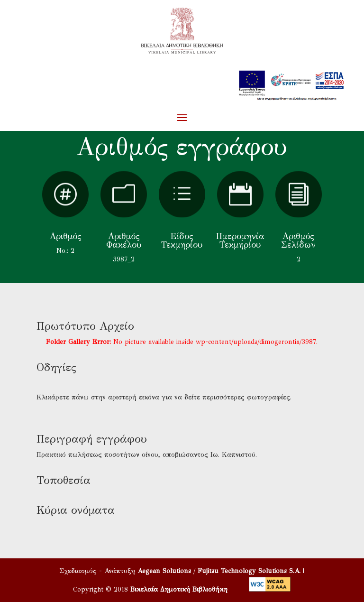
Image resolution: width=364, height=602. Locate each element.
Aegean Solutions (164, 571)
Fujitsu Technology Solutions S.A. (249, 571)
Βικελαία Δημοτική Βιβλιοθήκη (179, 589)
